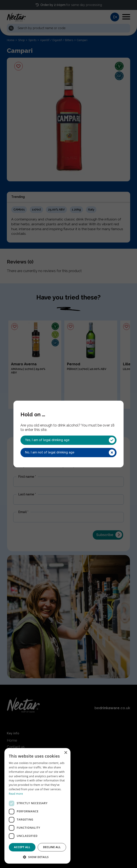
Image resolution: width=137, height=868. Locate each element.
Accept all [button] (22, 847)
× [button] (66, 753)
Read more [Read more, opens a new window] (16, 794)
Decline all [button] (52, 847)
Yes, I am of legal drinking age (70, 440)
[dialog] (37, 806)
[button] (37, 857)
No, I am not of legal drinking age (70, 453)
